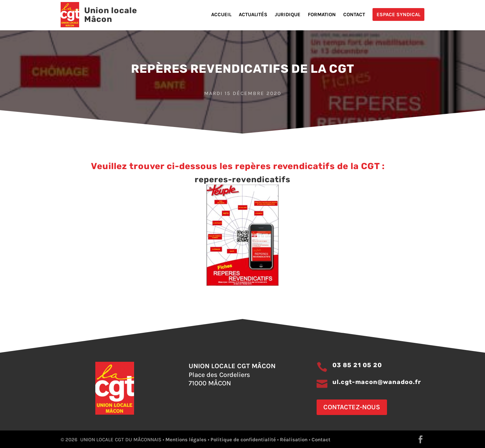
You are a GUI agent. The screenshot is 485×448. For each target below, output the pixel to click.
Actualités (253, 15)
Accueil (221, 15)
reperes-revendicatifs (243, 180)
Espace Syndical (398, 14)
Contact (354, 15)
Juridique (288, 15)
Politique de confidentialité (243, 440)
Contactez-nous (352, 407)
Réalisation (294, 440)
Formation (322, 15)
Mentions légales (186, 440)
